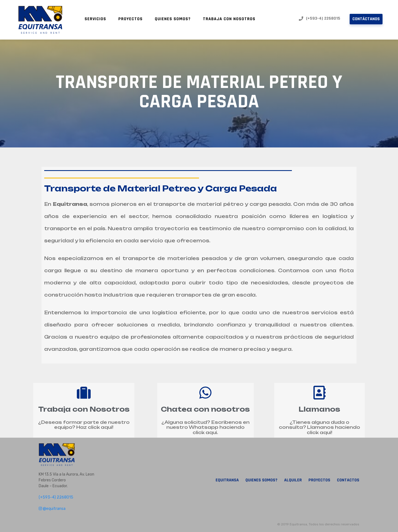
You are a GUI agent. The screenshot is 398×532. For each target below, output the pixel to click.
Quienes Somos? (173, 19)
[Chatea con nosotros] (205, 393)
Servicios (95, 19)
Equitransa (227, 480)
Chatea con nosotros (205, 409)
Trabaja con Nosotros (84, 409)
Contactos (348, 480)
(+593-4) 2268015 (320, 19)
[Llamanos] (320, 393)
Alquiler (293, 480)
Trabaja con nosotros (229, 19)
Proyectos (130, 19)
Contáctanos (366, 19)
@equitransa (52, 509)
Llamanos (319, 409)
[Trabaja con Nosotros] (84, 393)
